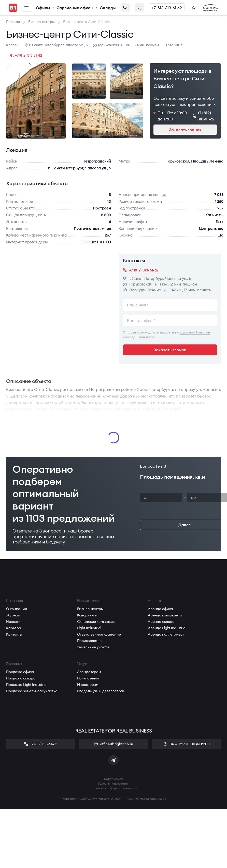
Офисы (43, 8)
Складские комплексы (96, 622)
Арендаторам (89, 672)
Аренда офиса (160, 609)
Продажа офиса (20, 672)
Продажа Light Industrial (27, 685)
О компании (17, 609)
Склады (108, 8)
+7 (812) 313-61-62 (167, 8)
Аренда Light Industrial (167, 628)
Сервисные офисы (75, 8)
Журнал (13, 615)
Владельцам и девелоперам (101, 691)
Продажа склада (21, 678)
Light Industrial (89, 628)
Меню (26, 8)
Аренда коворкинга (165, 615)
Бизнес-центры (90, 609)
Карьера (14, 628)
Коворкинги (87, 615)
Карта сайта (113, 779)
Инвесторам (88, 685)
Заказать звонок (139, 8)
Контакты (14, 634)
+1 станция (173, 45)
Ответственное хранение (99, 634)
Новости (13, 622)
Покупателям (88, 678)
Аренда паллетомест (166, 634)
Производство (89, 641)
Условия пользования (113, 783)
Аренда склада (161, 622)
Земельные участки (94, 647)
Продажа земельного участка (32, 691)
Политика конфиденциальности (113, 788)
